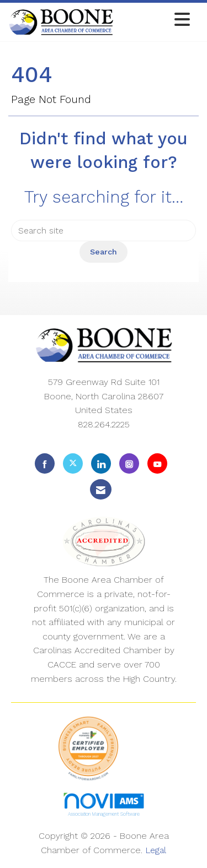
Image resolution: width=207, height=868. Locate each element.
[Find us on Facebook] (45, 463)
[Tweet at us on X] (73, 463)
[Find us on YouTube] (157, 463)
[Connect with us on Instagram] (129, 463)
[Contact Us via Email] (101, 489)
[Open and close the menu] (155, 20)
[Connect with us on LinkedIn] (101, 463)
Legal (156, 850)
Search (104, 252)
